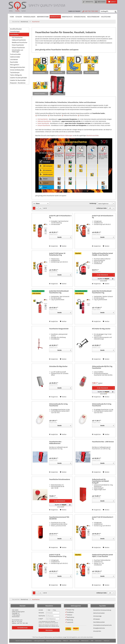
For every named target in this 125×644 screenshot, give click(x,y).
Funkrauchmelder (15, 54)
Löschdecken (14, 59)
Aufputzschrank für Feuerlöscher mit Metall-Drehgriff (101, 481)
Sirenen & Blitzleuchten (17, 70)
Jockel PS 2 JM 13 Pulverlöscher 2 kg (60, 217)
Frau (54, 610)
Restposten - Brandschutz (18, 83)
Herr (48, 610)
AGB (92, 641)
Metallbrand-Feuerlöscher (20, 43)
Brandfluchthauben (16, 29)
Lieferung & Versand (39, 641)
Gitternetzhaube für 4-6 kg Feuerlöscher (58, 405)
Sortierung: (93, 203)
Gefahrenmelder (15, 57)
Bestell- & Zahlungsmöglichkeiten (24, 641)
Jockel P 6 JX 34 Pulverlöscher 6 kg (103, 217)
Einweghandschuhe (99, 628)
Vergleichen (54, 246)
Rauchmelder (14, 62)
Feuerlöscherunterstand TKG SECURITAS (59, 518)
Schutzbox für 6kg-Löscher (58, 366)
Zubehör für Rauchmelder (18, 80)
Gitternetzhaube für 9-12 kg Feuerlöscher (102, 405)
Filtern (37, 204)
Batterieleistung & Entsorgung (54, 641)
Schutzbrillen (97, 631)
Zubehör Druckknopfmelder (19, 78)
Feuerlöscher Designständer (59, 329)
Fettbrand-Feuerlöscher (19, 40)
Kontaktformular (23, 628)
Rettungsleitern (15, 65)
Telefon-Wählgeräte (16, 75)
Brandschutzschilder (93, 135)
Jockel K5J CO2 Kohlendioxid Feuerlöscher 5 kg (102, 292)
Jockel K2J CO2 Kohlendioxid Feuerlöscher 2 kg (59, 292)
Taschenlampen (15, 72)
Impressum (107, 641)
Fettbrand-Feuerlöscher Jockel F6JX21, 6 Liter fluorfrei (102, 556)
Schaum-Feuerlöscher (18, 48)
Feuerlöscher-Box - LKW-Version (103, 442)
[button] (103, 279)
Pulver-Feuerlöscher (18, 45)
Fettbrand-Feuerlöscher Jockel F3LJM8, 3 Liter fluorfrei (102, 254)
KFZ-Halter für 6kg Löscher (101, 329)
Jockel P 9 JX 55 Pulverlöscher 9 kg (103, 518)
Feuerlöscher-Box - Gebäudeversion (56, 443)
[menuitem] (88, 2)
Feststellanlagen (15, 31)
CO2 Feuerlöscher (17, 37)
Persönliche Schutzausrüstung (102, 610)
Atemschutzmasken (99, 613)
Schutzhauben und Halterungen (17, 51)
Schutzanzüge (97, 616)
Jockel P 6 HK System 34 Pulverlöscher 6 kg (57, 254)
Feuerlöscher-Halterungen (65, 135)
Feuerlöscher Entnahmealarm (60, 479)
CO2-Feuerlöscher (43, 119)
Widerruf (65, 641)
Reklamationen (85, 641)
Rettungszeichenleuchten (18, 67)
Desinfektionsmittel (99, 622)
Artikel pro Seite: (102, 208)
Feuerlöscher (14, 34)
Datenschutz (98, 641)
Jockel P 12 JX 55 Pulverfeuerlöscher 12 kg (58, 556)
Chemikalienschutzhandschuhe (102, 625)
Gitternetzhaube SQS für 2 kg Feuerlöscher (102, 367)
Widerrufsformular (74, 641)
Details (64, 237)
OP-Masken (97, 619)
